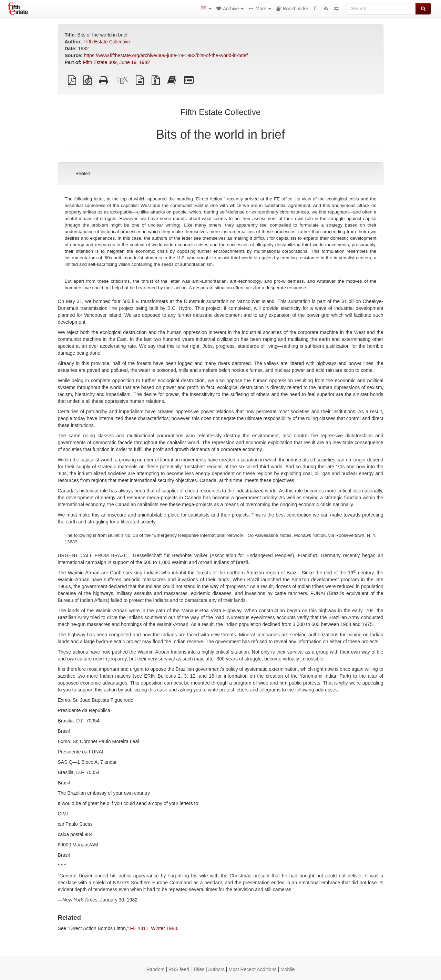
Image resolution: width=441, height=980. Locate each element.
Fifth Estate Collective (107, 42)
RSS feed (179, 969)
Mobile (288, 969)
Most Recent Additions (252, 969)
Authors (216, 969)
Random (156, 969)
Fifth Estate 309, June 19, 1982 (116, 62)
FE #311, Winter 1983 (154, 928)
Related (83, 174)
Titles (199, 969)
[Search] (381, 9)
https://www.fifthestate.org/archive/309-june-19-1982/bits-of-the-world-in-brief (166, 55)
